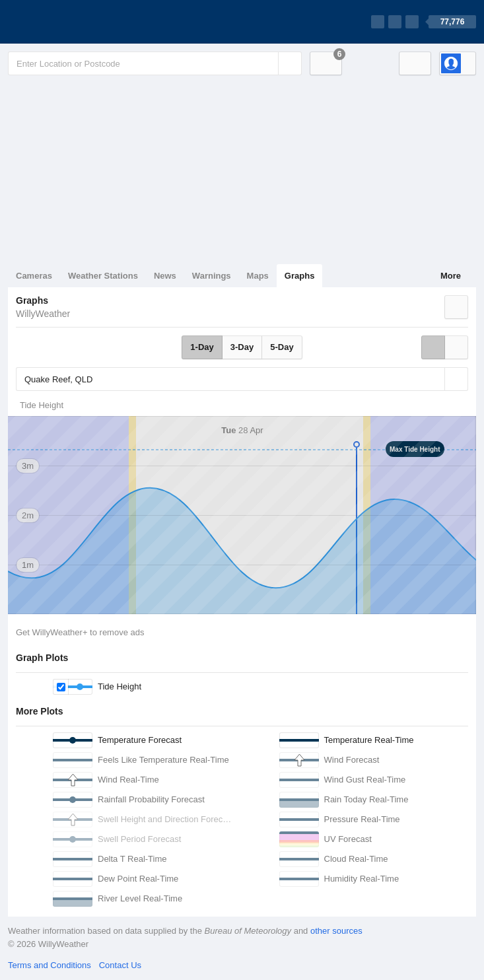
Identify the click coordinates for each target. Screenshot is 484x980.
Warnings (212, 276)
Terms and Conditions (50, 965)
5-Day (282, 347)
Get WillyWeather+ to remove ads (80, 632)
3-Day (242, 347)
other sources (336, 931)
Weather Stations (103, 276)
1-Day (202, 347)
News (165, 276)
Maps (258, 276)
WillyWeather (43, 314)
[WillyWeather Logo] (70, 22)
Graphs (300, 276)
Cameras (34, 276)
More (451, 276)
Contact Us (120, 965)
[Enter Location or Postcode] (155, 63)
